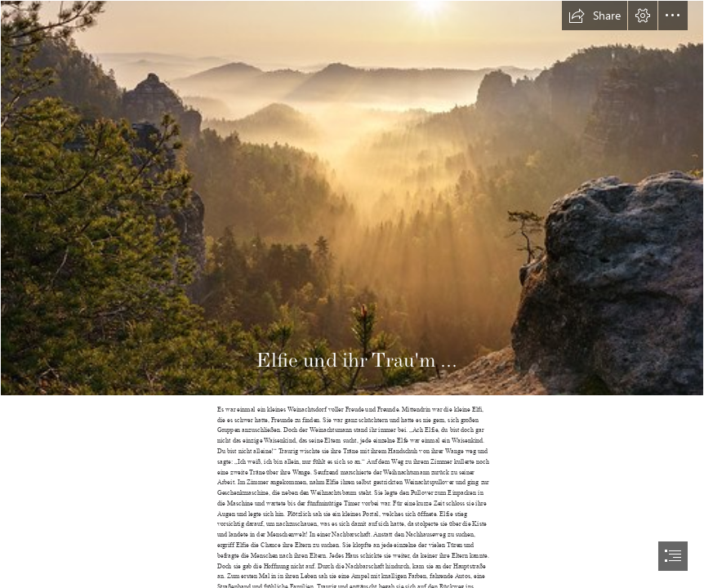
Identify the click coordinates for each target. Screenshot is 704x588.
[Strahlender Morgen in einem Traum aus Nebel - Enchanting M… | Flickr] (352, 198)
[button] (595, 16)
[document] (352, 294)
